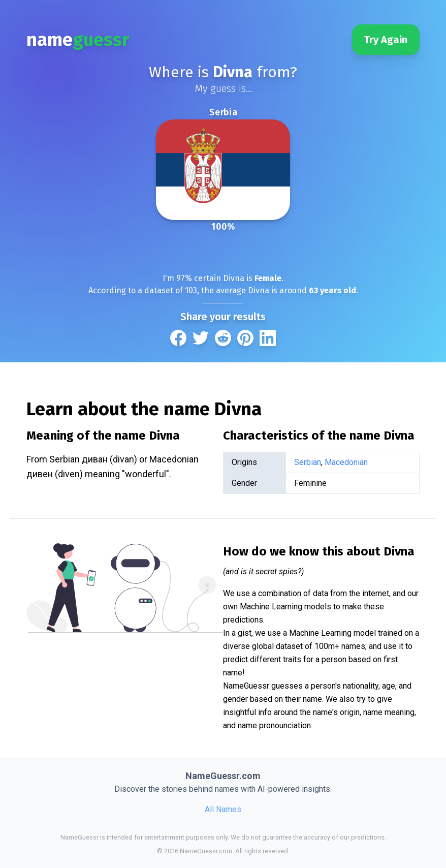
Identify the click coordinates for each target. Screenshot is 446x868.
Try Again (386, 40)
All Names (223, 809)
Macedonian (346, 462)
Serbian (308, 462)
